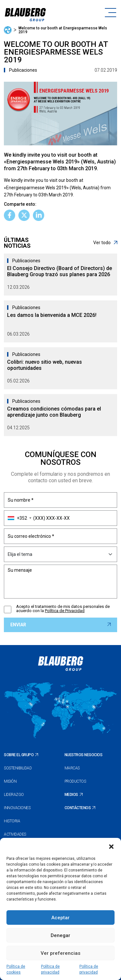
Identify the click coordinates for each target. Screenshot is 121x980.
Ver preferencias (60, 953)
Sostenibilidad (18, 768)
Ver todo (105, 243)
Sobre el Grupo (19, 755)
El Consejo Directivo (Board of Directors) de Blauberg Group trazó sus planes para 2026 (60, 271)
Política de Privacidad (65, 611)
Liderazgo (14, 795)
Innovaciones (17, 808)
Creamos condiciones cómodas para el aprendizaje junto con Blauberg (54, 412)
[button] (111, 846)
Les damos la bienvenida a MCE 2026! (52, 315)
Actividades (15, 834)
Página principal (8, 30)
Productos (75, 781)
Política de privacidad (50, 969)
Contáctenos (78, 808)
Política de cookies (16, 969)
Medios (71, 795)
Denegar (60, 935)
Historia (12, 821)
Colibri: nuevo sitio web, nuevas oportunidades (45, 365)
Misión (10, 781)
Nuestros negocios (84, 755)
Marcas (72, 768)
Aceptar (60, 918)
